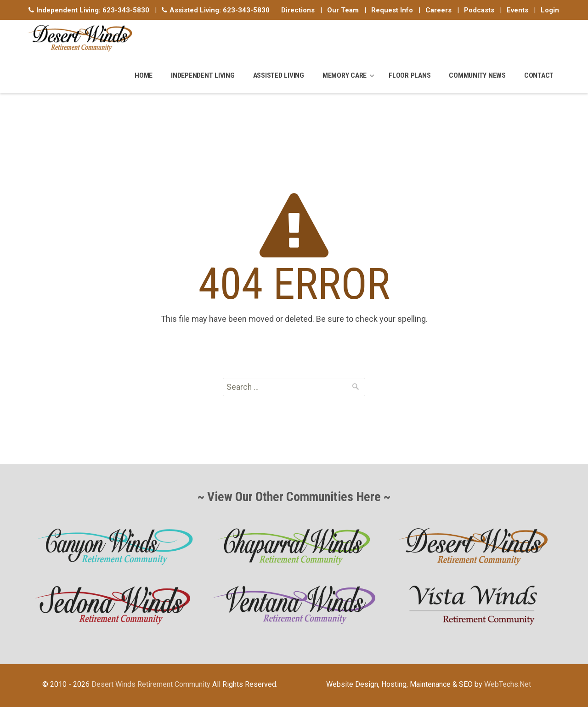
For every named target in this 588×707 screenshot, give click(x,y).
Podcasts (479, 10)
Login (550, 10)
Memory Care (345, 75)
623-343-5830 (126, 10)
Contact (539, 75)
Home (144, 75)
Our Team (343, 10)
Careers (438, 10)
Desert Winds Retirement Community (151, 684)
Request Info (392, 10)
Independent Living (203, 75)
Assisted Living (279, 75)
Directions (298, 10)
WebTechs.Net (508, 684)
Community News (477, 75)
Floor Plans (410, 75)
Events (517, 10)
